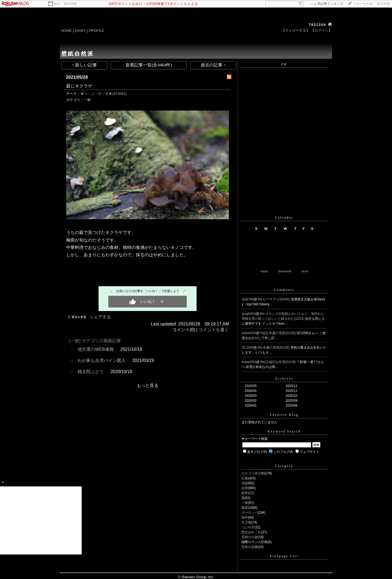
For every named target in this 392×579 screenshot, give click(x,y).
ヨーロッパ (250, 513)
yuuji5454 (249, 314)
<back (264, 271)
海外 (245, 517)
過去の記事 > (213, 65)
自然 (245, 488)
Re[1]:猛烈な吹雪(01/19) (278, 362)
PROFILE (97, 31)
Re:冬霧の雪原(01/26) (274, 348)
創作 (245, 493)
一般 (87, 100)
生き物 (246, 522)
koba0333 (249, 333)
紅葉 (245, 478)
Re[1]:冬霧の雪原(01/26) (278, 333)
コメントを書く (214, 330)
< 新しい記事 (84, 65)
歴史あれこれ (251, 532)
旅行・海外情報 (65, 4)
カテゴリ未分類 (253, 473)
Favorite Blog (284, 415)
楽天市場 (383, 4)
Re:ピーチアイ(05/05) (274, 299)
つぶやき (248, 527)
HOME (66, 31)
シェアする (100, 317)
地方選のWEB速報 (96, 349)
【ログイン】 (321, 30)
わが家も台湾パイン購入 (102, 360)
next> (305, 271)
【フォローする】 (296, 30)
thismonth (285, 271)
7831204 (318, 25)
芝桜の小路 (250, 537)
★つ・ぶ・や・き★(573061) (103, 94)
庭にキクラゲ (79, 86)
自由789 (248, 299)
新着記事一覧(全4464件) (149, 65)
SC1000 (248, 348)
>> (327, 4)
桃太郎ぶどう (91, 372)
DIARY (80, 31)
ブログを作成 (363, 4)
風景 (245, 508)
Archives (284, 379)
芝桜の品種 (250, 547)
